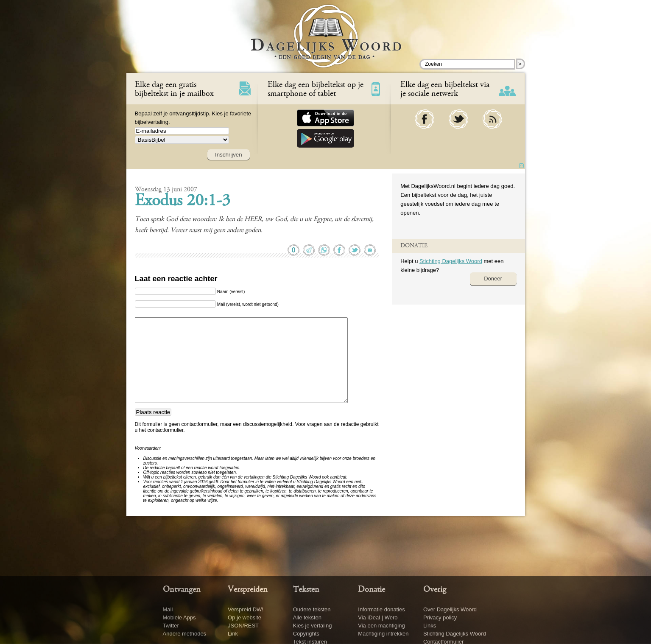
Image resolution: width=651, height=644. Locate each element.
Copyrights (306, 634)
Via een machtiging (381, 626)
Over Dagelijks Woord (450, 609)
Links (430, 626)
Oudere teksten (312, 609)
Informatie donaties (381, 609)
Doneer (493, 279)
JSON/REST (243, 626)
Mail (168, 609)
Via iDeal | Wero (378, 617)
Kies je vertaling (313, 626)
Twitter (171, 626)
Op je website (244, 617)
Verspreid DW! (246, 609)
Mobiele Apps (179, 617)
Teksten (306, 590)
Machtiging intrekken (383, 634)
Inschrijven (229, 155)
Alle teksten (307, 617)
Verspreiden (248, 590)
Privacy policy (440, 617)
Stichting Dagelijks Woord (451, 261)
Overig (435, 590)
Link (233, 634)
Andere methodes (185, 634)
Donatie (372, 590)
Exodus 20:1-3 (183, 202)
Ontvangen (182, 590)
